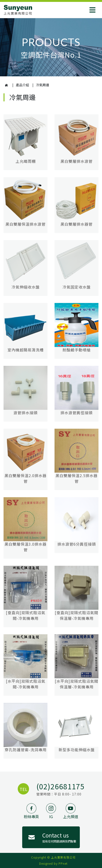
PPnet (63, 863)
